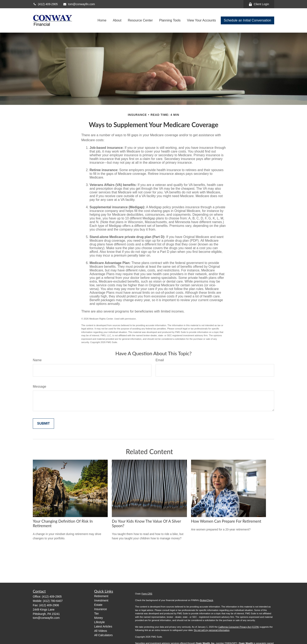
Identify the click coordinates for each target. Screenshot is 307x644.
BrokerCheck (207, 600)
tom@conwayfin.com (79, 4)
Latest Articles (103, 626)
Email (160, 360)
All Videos (101, 631)
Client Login (259, 4)
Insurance (101, 609)
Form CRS (147, 594)
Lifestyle (100, 622)
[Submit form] (43, 424)
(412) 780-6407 (53, 601)
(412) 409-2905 (45, 4)
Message (40, 387)
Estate (98, 605)
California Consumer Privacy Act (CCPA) (239, 627)
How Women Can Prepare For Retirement (226, 521)
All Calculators (103, 635)
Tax (97, 613)
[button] (102, 21)
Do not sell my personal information (212, 630)
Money (99, 618)
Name (37, 360)
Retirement (101, 596)
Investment (101, 600)
